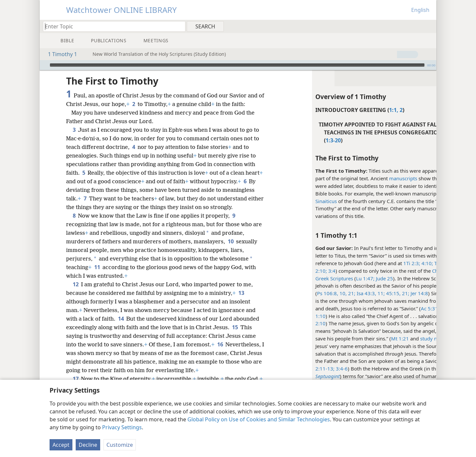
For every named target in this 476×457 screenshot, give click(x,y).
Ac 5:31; (406, 308)
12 (76, 293)
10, (318, 293)
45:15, (368, 293)
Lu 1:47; (341, 278)
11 (97, 276)
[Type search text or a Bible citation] (111, 26)
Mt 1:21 (376, 338)
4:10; (402, 263)
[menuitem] (429, 26)
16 (220, 353)
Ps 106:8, (303, 293)
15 (235, 336)
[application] (238, 65)
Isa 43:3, (341, 293)
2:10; (297, 271)
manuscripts (379, 178)
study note (408, 338)
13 (241, 301)
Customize (120, 445)
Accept (61, 445)
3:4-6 (317, 369)
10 (231, 250)
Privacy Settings (122, 427)
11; (356, 293)
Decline (88, 445)
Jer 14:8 (394, 293)
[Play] (44, 65)
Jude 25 (359, 278)
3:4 (307, 271)
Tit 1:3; (417, 263)
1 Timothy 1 (59, 54)
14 (121, 327)
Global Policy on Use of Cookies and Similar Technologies (259, 419)
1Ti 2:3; (387, 263)
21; (327, 293)
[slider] (237, 65)
